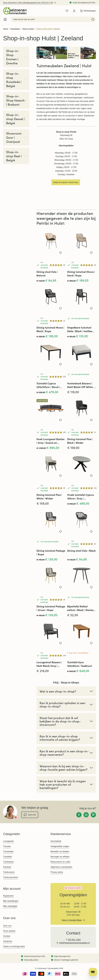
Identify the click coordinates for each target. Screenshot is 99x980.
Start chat (30, 815)
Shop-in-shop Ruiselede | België (16, 80)
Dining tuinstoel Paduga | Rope (51, 552)
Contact (7, 936)
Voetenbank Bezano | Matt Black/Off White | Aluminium (81, 385)
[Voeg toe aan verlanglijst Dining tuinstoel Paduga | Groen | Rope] (60, 587)
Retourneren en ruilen (61, 862)
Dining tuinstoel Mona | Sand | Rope (81, 274)
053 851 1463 (74, 940)
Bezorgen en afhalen (60, 857)
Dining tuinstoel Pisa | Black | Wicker (80, 441)
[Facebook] (79, 815)
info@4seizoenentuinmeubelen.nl (74, 943)
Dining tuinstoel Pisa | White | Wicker (49, 497)
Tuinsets (7, 846)
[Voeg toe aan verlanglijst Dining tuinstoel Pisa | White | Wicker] (60, 476)
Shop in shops (28, 29)
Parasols (7, 867)
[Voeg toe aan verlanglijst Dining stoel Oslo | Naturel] (60, 253)
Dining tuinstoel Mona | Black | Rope (50, 329)
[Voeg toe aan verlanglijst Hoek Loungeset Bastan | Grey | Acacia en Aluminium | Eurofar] (60, 420)
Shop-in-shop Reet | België (16, 156)
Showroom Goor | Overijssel (16, 137)
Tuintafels (8, 857)
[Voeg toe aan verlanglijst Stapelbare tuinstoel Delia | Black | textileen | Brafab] (91, 309)
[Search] (93, 19)
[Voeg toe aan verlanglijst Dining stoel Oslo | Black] (91, 532)
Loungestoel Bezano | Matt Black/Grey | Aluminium (49, 664)
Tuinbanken (8, 862)
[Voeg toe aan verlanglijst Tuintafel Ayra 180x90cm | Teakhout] (91, 643)
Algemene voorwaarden (61, 867)
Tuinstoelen (8, 851)
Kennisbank (15, 29)
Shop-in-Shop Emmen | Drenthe (16, 57)
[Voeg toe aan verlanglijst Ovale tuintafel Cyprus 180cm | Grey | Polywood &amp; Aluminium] (91, 476)
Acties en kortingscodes (14, 946)
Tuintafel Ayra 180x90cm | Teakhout (80, 664)
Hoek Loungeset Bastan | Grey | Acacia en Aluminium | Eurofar (51, 441)
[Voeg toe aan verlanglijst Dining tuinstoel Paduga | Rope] (60, 532)
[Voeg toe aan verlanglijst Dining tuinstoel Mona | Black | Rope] (60, 309)
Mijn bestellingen (11, 901)
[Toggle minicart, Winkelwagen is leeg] (87, 11)
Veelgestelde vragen (60, 846)
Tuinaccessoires (11, 877)
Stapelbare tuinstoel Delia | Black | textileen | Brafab (81, 329)
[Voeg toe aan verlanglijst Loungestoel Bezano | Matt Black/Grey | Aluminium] (60, 643)
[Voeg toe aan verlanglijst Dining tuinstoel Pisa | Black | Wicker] (91, 420)
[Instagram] (86, 815)
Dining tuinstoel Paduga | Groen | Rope (51, 608)
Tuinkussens (9, 872)
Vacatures (8, 941)
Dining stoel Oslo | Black (81, 551)
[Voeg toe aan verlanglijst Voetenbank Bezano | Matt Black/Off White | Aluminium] (91, 364)
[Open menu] (5, 19)
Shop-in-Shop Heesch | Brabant (16, 100)
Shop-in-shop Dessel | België (16, 119)
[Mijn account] (74, 11)
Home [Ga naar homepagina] (5, 29)
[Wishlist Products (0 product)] (67, 11)
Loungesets (8, 841)
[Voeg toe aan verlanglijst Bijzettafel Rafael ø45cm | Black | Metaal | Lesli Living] (91, 587)
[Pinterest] (93, 815)
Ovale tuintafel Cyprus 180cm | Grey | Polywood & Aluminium (81, 497)
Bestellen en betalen (60, 851)
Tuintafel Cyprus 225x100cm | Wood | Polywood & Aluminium (50, 385)
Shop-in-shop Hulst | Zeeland (48, 29)
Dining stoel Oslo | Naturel (47, 274)
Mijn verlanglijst (10, 906)
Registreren (8, 896)
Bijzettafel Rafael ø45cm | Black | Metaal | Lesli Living (81, 608)
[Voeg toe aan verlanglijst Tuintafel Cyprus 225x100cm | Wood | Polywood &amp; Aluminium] (60, 364)
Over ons (7, 926)
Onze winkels (9, 931)
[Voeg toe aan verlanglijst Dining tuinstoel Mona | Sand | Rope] (91, 253)
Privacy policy (57, 872)
